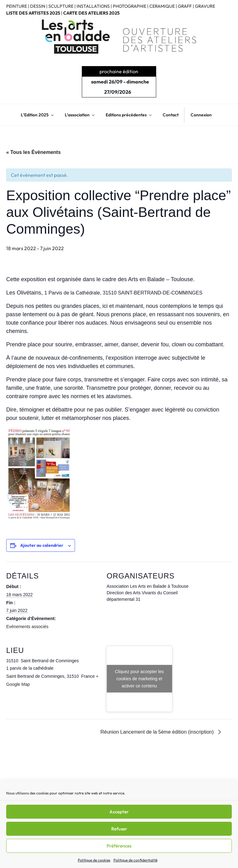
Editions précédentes (129, 115)
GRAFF (185, 6)
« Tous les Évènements (33, 152)
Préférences (119, 846)
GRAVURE (205, 6)
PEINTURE (17, 6)
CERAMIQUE (162, 6)
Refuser (119, 829)
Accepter (119, 812)
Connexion (201, 115)
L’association (80, 115)
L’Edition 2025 (38, 115)
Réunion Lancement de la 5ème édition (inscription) (158, 732)
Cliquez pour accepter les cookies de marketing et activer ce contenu (139, 679)
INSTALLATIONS (93, 6)
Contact (171, 115)
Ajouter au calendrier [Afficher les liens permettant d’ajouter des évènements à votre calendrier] (42, 545)
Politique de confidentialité (135, 860)
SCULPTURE (61, 6)
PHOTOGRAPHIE (130, 6)
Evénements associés (27, 627)
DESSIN (38, 6)
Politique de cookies (94, 860)
